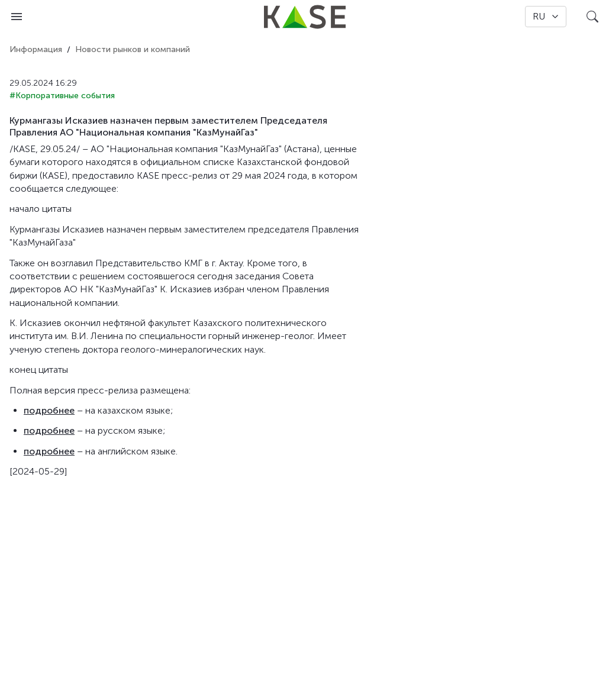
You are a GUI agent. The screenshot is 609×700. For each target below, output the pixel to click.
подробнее (49, 410)
